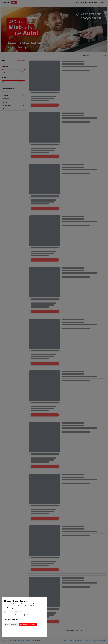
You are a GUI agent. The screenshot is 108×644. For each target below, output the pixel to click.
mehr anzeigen (10, 618)
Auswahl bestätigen (11, 634)
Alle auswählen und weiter (28, 634)
